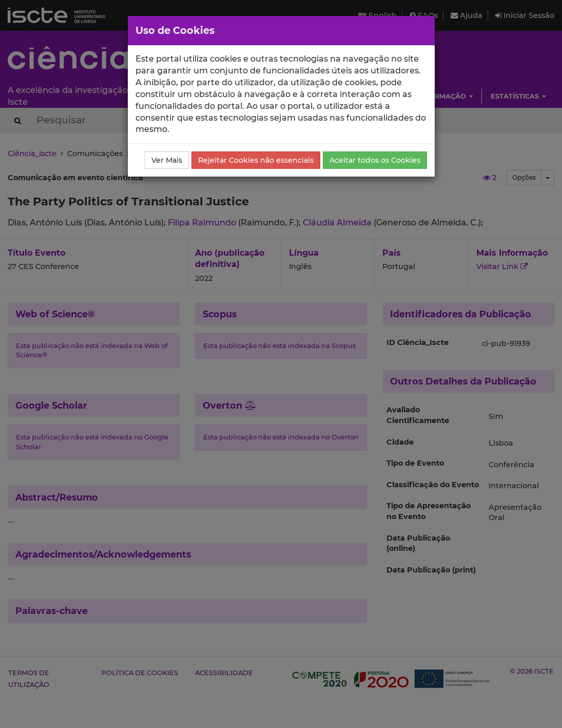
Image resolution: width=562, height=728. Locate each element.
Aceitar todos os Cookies (375, 160)
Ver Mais (167, 160)
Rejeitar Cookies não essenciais (256, 160)
